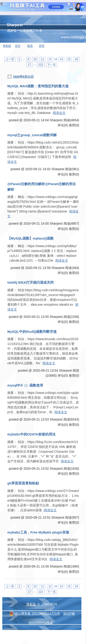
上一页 (10, 59)
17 (29, 65)
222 (41, 65)
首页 (18, 46)
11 (43, 59)
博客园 (7, 46)
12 (50, 59)
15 (69, 59)
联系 (30, 46)
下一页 (52, 65)
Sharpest (15, 25)
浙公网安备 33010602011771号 (35, 613)
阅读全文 (59, 113)
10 (35, 59)
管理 (42, 46)
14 (61, 59)
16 (76, 59)
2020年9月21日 (23, 77)
